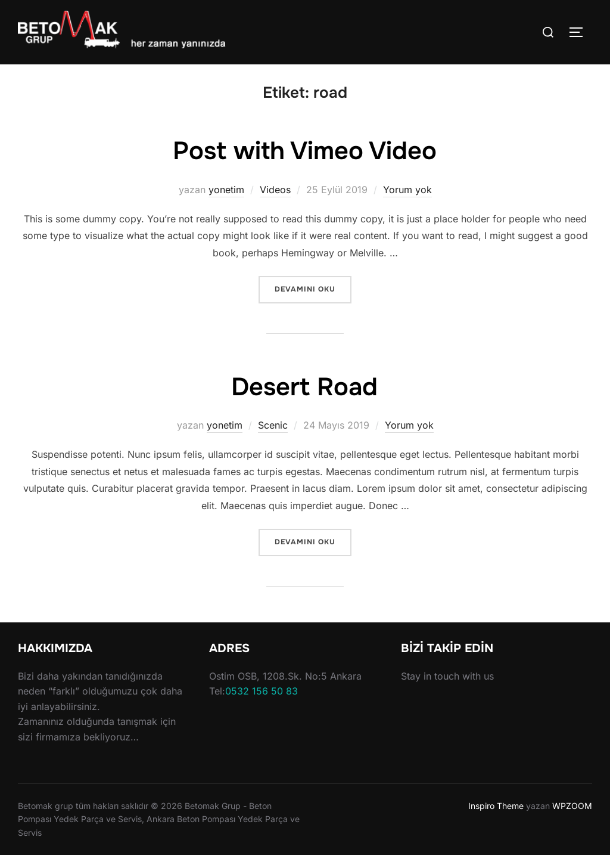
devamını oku (313, 301)
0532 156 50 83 (262, 703)
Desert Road (305, 399)
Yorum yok (407, 202)
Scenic (273, 437)
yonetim (226, 202)
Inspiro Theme (496, 818)
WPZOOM (572, 818)
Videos (275, 202)
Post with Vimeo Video (305, 164)
